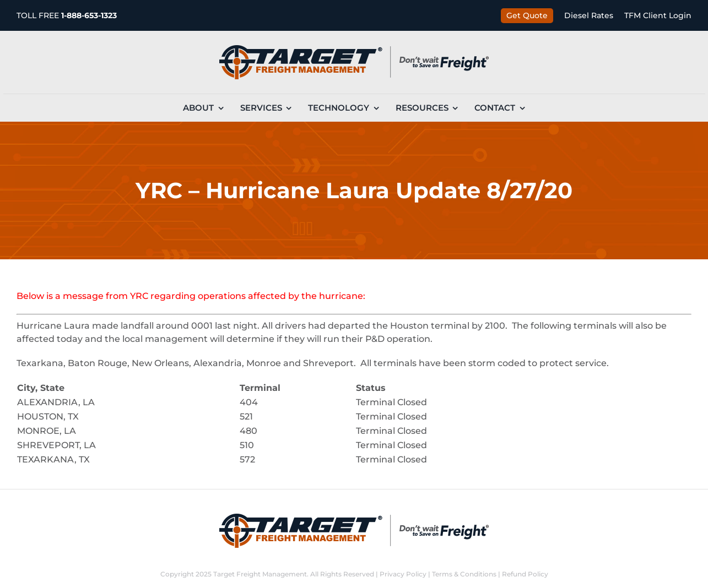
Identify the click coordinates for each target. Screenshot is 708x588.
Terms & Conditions (464, 574)
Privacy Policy (403, 574)
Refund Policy (525, 574)
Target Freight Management (260, 574)
